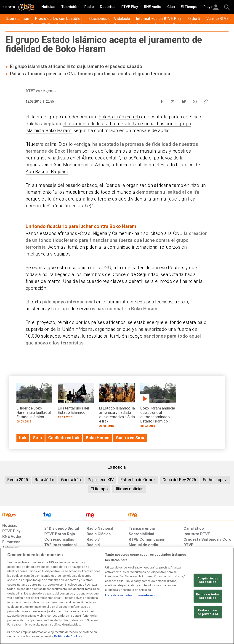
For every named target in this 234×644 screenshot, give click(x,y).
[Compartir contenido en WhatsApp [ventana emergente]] (195, 100)
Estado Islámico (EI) (119, 117)
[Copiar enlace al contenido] (206, 100)
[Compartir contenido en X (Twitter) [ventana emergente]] (173, 100)
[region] (117, 596)
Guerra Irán (71, 480)
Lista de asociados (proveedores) (130, 595)
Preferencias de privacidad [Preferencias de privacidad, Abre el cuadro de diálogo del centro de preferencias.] (208, 612)
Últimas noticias (129, 489)
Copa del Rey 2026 (179, 480)
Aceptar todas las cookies (208, 580)
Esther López (215, 480)
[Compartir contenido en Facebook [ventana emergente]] (162, 100)
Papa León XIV (101, 480)
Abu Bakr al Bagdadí (47, 172)
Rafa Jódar (44, 480)
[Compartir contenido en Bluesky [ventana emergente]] (184, 100)
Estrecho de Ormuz (138, 480)
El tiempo (99, 489)
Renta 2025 (18, 480)
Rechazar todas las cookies (208, 596)
